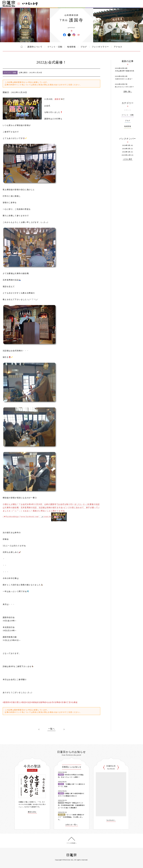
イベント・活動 (55, 47)
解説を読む (32, 812)
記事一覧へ (128, 92)
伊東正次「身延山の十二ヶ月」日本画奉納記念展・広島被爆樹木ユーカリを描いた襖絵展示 (71, 805)
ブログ (84, 47)
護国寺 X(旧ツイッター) (69, 35)
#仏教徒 (74, 702)
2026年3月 (126, 145)
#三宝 (68, 702)
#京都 (63, 702)
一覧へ (51, 729)
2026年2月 (126, 149)
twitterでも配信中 (30, 807)
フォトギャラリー (100, 47)
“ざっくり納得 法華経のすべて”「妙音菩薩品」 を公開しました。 (71, 817)
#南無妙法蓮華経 (39, 702)
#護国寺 (6, 702)
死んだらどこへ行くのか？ (125, 87)
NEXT (64, 729)
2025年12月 (126, 155)
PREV (39, 729)
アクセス (118, 47)
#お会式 (50, 702)
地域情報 (71, 47)
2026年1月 (126, 152)
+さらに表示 (128, 159)
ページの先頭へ (72, 843)
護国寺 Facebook (64, 35)
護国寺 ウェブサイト (79, 35)
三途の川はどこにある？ (124, 79)
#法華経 (57, 702)
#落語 (23, 702)
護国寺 (58, 99)
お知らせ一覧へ (72, 825)
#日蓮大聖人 (15, 702)
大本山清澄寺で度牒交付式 (125, 71)
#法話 (29, 702)
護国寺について (35, 47)
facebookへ (111, 820)
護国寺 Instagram (74, 35)
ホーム (22, 47)
